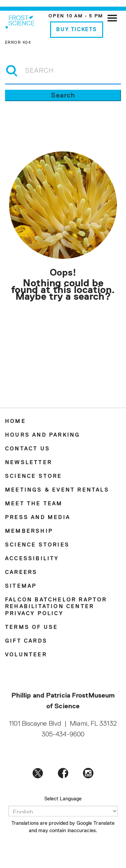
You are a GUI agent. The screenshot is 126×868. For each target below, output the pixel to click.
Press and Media (38, 518)
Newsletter (29, 463)
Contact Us (28, 449)
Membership (29, 531)
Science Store (34, 477)
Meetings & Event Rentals (57, 490)
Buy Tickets (77, 30)
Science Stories (37, 545)
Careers (21, 573)
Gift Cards (26, 641)
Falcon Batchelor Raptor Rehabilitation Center (56, 603)
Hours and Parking (43, 435)
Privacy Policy (34, 614)
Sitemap (21, 586)
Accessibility (32, 559)
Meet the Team (34, 504)
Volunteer (26, 655)
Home (15, 422)
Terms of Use (31, 628)
